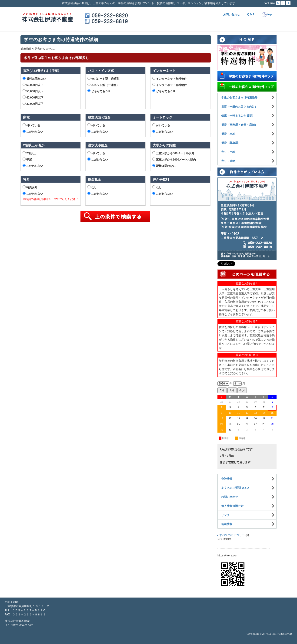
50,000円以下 (33, 91)
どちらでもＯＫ (99, 91)
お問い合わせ (231, 14)
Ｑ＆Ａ (251, 14)
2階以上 (29, 153)
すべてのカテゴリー (232, 535)
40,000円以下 (33, 97)
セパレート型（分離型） (105, 79)
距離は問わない (164, 166)
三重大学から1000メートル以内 (174, 159)
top (267, 15)
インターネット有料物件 (170, 85)
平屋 (27, 159)
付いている (31, 125)
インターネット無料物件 (170, 79)
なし (92, 187)
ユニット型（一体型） (103, 85)
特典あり (30, 187)
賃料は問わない (34, 79)
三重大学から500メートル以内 (173, 153)
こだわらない (33, 131)
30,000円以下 (33, 104)
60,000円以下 (33, 85)
